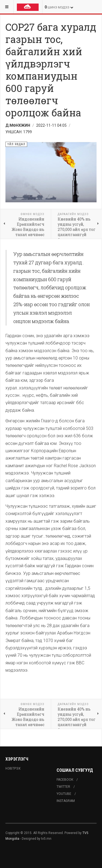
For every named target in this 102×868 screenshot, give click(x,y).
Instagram (66, 801)
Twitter (63, 787)
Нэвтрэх (13, 768)
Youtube (64, 794)
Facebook (65, 780)
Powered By (30, 855)
